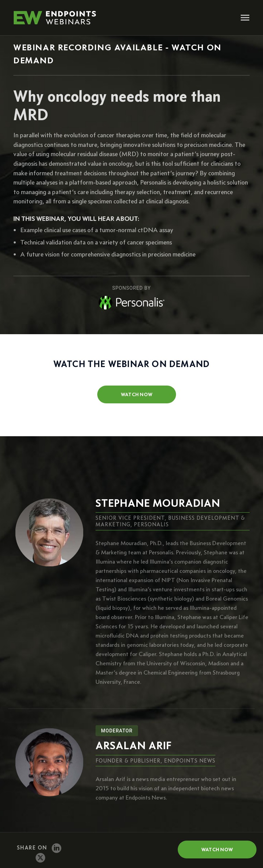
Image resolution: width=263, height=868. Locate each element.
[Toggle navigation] (245, 18)
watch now (137, 394)
